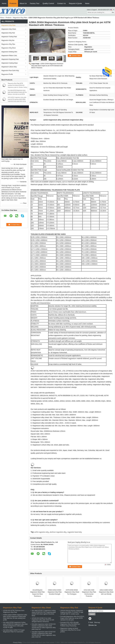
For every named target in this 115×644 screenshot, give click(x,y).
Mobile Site (92, 625)
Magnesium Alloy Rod (8, 33)
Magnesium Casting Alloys (10, 63)
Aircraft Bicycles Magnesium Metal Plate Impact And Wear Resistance (37, 593)
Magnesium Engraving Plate (10, 59)
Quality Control (48, 3)
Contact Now (76, 56)
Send (92, 614)
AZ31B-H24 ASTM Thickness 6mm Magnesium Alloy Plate (14, 611)
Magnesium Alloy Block (9, 48)
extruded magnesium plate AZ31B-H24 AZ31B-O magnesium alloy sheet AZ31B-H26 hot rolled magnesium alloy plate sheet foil (44, 634)
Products (13, 3)
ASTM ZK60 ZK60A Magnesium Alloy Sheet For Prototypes (72, 592)
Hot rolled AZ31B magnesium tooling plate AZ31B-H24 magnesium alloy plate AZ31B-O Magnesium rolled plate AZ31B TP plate (15, 625)
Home (4, 3)
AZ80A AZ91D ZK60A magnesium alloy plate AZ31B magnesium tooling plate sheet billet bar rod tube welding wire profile (15, 617)
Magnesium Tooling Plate (9, 37)
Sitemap (97, 622)
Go (113, 12)
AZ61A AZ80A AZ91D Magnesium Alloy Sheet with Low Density (106, 592)
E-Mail (91, 622)
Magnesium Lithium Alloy (9, 67)
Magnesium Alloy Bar (8, 40)
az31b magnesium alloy (42, 532)
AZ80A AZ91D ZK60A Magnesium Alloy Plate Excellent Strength (55, 592)
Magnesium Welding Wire (9, 52)
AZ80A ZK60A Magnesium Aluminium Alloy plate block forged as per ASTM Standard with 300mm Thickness (47, 66)
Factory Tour (35, 3)
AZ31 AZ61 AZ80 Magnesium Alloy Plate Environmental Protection (89, 593)
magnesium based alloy (75, 532)
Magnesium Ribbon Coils (9, 56)
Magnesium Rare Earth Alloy (10, 71)
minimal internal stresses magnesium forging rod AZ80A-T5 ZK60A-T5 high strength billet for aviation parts (72, 612)
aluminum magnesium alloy (58, 532)
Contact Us (61, 3)
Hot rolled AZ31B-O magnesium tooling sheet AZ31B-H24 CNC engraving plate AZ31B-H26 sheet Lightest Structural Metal (44, 613)
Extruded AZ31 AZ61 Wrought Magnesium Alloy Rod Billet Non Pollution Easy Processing (70, 624)
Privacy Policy (17, 643)
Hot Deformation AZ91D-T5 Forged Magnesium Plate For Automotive (14, 631)
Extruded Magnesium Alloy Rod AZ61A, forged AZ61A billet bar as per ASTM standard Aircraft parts (72, 618)
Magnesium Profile (7, 74)
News (87, 3)
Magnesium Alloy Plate (20, 18)
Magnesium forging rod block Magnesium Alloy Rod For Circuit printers (70, 630)
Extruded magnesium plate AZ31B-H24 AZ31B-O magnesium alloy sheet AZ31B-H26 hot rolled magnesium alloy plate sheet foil (44, 627)
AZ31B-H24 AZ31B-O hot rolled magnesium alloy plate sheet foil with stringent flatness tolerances (43, 620)
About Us (23, 3)
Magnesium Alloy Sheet (9, 29)
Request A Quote (75, 3)
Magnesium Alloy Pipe (8, 44)
